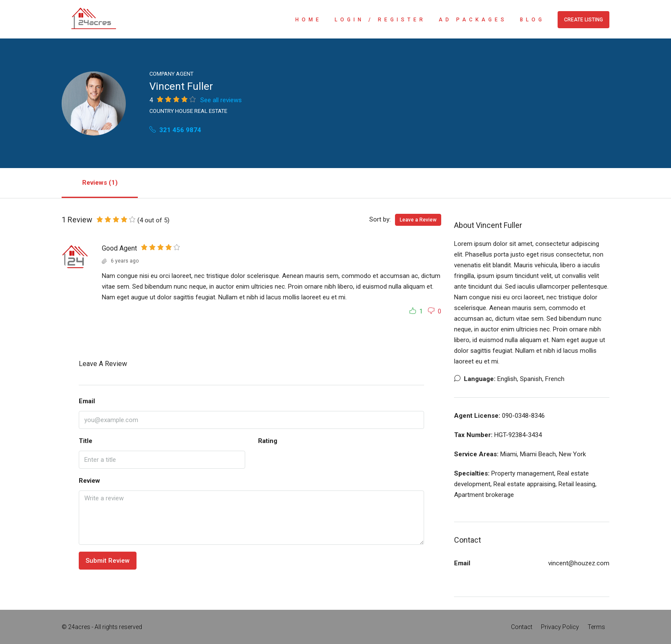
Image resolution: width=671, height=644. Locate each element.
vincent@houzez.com (579, 563)
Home (309, 20)
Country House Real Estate (188, 111)
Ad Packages (473, 20)
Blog (532, 20)
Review (89, 481)
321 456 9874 (175, 130)
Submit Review (108, 561)
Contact (522, 627)
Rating (268, 441)
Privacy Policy (560, 627)
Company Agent (171, 74)
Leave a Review (418, 220)
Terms (596, 627)
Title (86, 441)
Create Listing (583, 20)
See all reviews (221, 100)
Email (87, 401)
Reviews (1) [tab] (100, 183)
